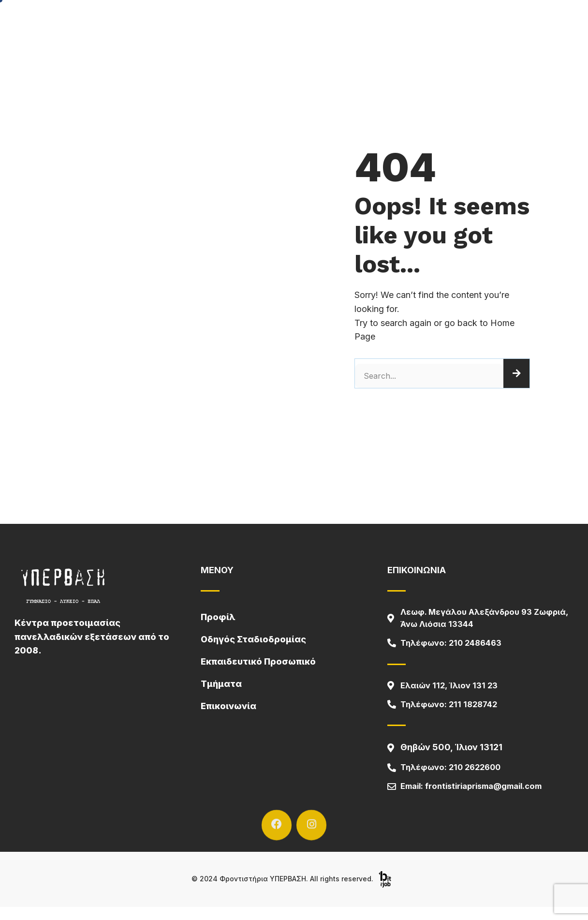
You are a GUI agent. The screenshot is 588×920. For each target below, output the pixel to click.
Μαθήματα (300, 21)
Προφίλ (244, 21)
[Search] (516, 373)
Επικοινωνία (420, 21)
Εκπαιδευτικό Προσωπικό (258, 661)
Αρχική (195, 21)
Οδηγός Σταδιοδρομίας (502, 21)
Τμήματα (359, 21)
